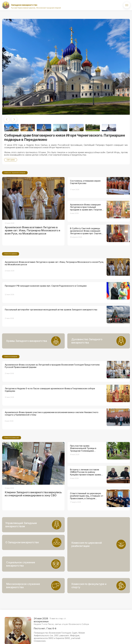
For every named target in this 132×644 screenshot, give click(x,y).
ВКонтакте (114, 638)
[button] (7, 119)
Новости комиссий (12, 459)
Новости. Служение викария (15, 194)
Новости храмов (11, 275)
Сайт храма (11, 160)
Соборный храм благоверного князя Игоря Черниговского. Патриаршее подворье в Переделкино (65, 137)
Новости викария (11, 378)
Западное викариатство (24, 5)
